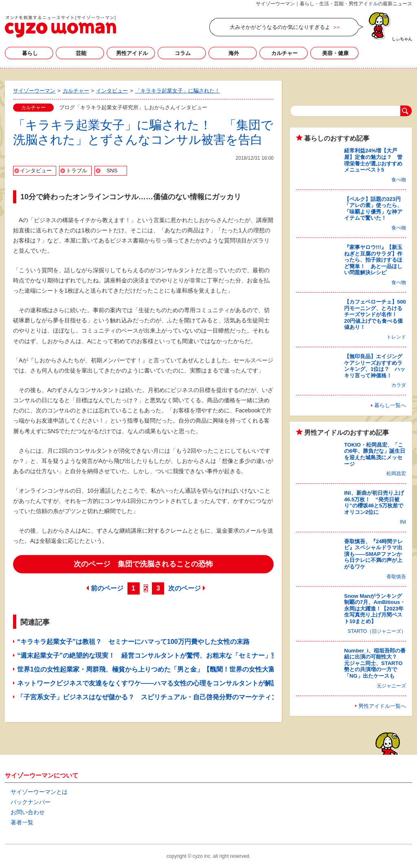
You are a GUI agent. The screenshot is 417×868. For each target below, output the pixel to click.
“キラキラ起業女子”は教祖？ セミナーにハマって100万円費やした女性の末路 (133, 642)
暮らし (30, 53)
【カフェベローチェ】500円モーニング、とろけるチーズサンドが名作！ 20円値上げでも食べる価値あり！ (375, 314)
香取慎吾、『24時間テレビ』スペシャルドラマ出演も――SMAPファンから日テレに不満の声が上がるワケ (373, 554)
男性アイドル (132, 53)
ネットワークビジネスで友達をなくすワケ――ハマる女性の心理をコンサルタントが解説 (147, 683)
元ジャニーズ (391, 686)
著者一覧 (22, 822)
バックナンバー (31, 802)
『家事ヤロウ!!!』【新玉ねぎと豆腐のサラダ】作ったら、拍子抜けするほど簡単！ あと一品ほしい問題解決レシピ (373, 260)
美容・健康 (335, 53)
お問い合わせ (28, 812)
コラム (183, 53)
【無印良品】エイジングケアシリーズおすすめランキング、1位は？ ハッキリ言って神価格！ (375, 366)
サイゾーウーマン (60, 26)
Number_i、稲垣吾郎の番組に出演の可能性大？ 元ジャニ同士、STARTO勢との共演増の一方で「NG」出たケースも (375, 663)
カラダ (399, 385)
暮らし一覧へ (390, 405)
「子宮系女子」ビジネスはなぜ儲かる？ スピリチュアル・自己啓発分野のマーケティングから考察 (164, 697)
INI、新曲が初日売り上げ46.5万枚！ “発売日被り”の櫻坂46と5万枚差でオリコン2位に (374, 502)
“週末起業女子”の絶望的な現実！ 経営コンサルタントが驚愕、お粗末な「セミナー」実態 (151, 655)
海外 (234, 53)
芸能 (81, 53)
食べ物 (399, 180)
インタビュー (36, 171)
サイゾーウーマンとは (39, 792)
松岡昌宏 (396, 474)
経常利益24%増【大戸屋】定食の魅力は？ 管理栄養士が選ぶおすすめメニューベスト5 (373, 160)
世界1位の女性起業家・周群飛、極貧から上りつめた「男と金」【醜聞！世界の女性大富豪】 (153, 669)
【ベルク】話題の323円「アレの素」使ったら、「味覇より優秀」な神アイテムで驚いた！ (373, 209)
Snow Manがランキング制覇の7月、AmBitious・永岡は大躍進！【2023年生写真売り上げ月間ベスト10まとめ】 (375, 609)
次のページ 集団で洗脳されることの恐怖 (143, 564)
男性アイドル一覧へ (382, 706)
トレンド (396, 337)
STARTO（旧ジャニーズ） (377, 631)
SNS (112, 171)
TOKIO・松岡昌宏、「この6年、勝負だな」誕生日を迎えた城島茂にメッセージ (375, 454)
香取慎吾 (396, 577)
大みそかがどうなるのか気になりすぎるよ (280, 27)
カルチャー (284, 53)
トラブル (77, 171)
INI (403, 522)
